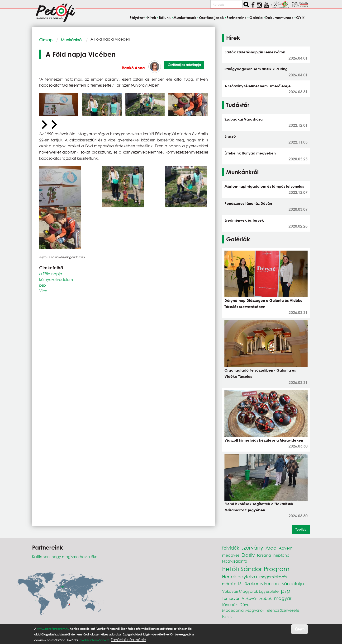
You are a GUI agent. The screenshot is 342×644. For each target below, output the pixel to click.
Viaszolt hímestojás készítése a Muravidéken (264, 440)
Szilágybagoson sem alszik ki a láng (256, 69)
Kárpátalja (293, 583)
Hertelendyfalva (240, 576)
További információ (128, 640)
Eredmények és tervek (244, 220)
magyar (283, 598)
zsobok (266, 598)
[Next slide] (53, 125)
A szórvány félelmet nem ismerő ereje (258, 86)
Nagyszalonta (235, 561)
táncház (230, 604)
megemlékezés (273, 577)
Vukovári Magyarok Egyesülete (250, 591)
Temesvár (231, 598)
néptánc (281, 555)
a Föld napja (51, 274)
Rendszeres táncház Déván (248, 203)
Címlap (46, 40)
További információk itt (94, 640)
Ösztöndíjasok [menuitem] (211, 18)
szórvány (252, 548)
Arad (271, 548)
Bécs (227, 616)
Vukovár (249, 598)
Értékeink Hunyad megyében (250, 153)
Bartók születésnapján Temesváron (255, 52)
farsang (264, 555)
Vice (43, 291)
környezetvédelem (56, 279)
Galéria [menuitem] (256, 18)
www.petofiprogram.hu (53, 629)
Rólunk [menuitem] (165, 18)
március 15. (232, 584)
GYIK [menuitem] (300, 18)
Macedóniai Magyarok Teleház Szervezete (261, 610)
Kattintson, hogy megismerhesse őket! (66, 557)
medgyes (231, 555)
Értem (300, 629)
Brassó (230, 136)
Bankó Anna (133, 68)
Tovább (301, 529)
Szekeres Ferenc (262, 583)
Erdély (248, 555)
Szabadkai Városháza (244, 119)
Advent (286, 548)
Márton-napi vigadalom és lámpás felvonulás (264, 186)
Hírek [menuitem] (152, 18)
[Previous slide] (44, 125)
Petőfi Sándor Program (256, 569)
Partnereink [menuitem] (237, 18)
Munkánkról (71, 40)
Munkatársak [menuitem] (185, 18)
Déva (245, 604)
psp (43, 285)
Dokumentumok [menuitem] (279, 18)
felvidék (231, 548)
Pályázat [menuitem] (137, 18)
